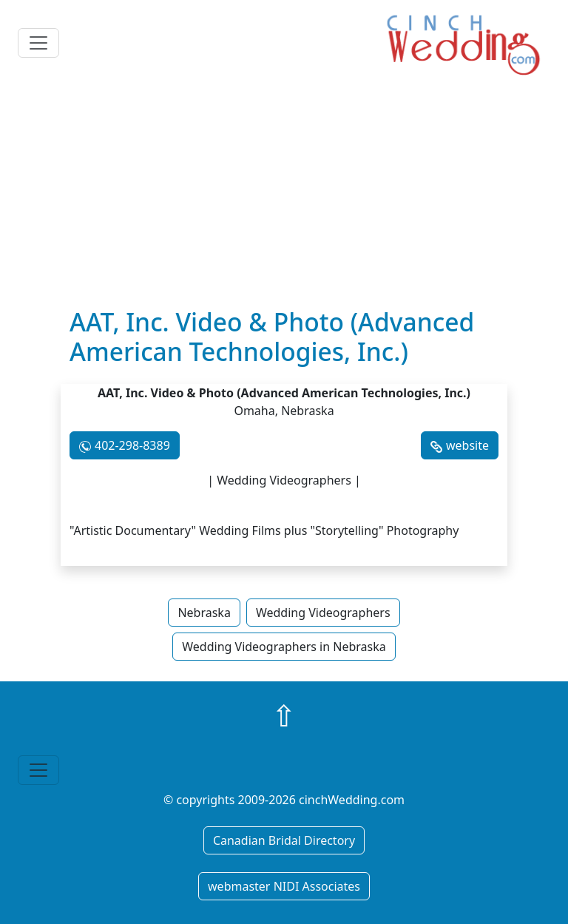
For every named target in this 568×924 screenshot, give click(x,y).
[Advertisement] (284, 196)
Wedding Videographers (323, 613)
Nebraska (204, 613)
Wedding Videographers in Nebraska (284, 647)
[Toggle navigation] (38, 43)
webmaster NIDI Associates (284, 886)
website (467, 445)
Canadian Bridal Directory (284, 840)
